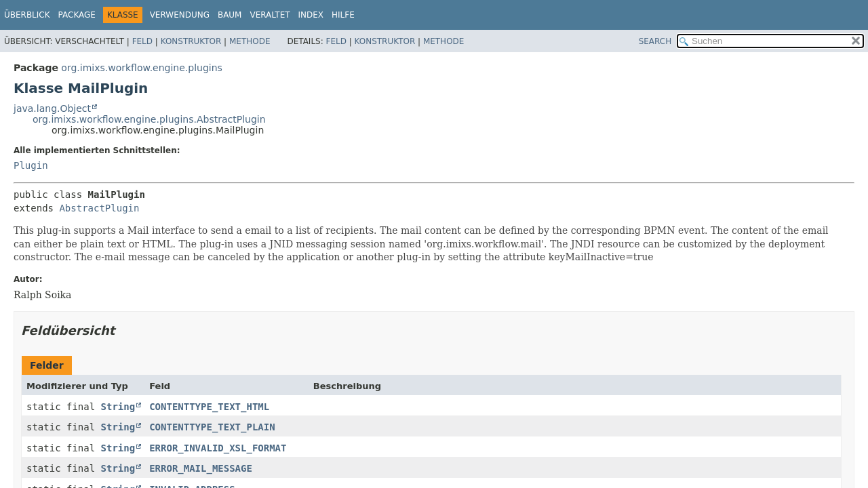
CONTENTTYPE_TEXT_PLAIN (212, 427)
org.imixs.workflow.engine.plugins (142, 68)
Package (77, 15)
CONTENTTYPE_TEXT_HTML (209, 407)
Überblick (27, 15)
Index (311, 15)
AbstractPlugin (99, 208)
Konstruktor (191, 41)
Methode (250, 41)
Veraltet (270, 15)
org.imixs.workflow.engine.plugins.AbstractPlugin (149, 119)
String (118, 407)
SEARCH (655, 41)
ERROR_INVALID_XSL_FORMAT (218, 448)
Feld (142, 41)
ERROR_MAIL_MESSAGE (201, 468)
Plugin (31, 165)
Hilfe (343, 15)
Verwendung (180, 15)
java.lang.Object (52, 108)
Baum (230, 15)
